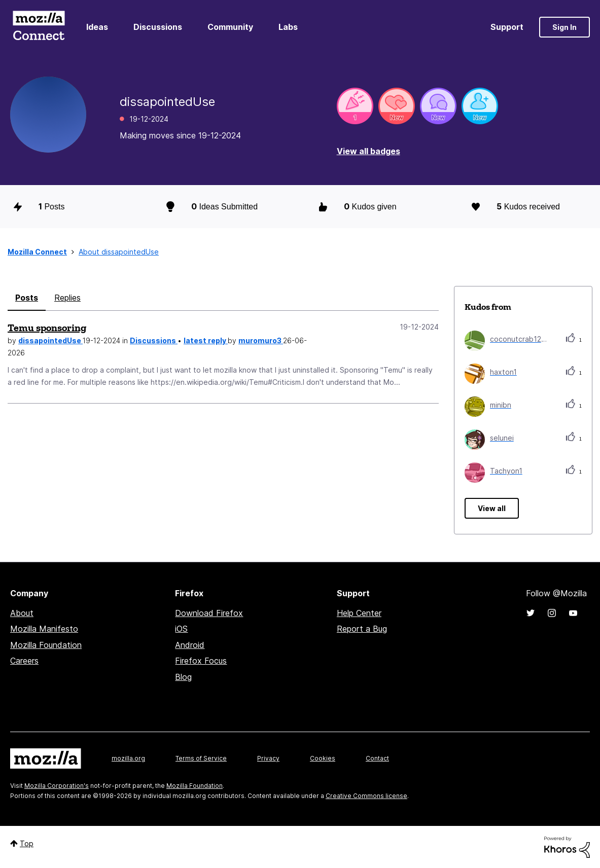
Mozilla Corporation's (57, 786)
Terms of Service (201, 758)
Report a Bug (362, 629)
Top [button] (27, 843)
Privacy (268, 758)
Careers (24, 661)
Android (190, 645)
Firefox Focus (201, 661)
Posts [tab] (27, 298)
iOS (181, 629)
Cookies (323, 758)
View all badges (368, 151)
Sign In (564, 27)
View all (492, 508)
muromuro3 (261, 340)
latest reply (206, 340)
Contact (377, 758)
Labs (288, 27)
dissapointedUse (50, 340)
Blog (183, 677)
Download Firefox (209, 613)
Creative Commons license (366, 796)
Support (507, 27)
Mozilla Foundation (46, 645)
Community (230, 27)
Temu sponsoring (47, 328)
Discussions (158, 27)
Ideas (97, 27)
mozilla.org (128, 758)
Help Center (359, 613)
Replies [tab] (67, 298)
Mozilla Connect (39, 27)
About (22, 613)
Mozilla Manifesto (44, 629)
